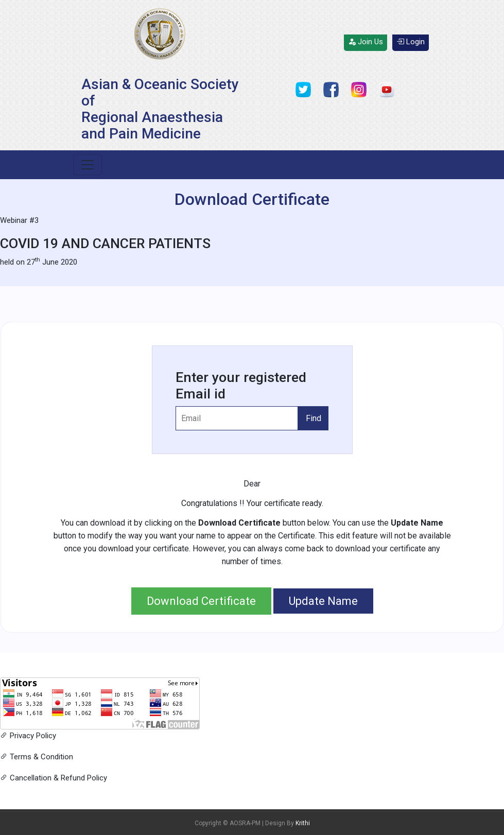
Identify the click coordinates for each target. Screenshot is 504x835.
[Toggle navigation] (88, 165)
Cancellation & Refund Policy (54, 778)
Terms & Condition (37, 757)
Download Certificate (201, 601)
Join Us (366, 42)
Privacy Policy (28, 736)
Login (411, 42)
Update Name (323, 601)
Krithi (303, 823)
